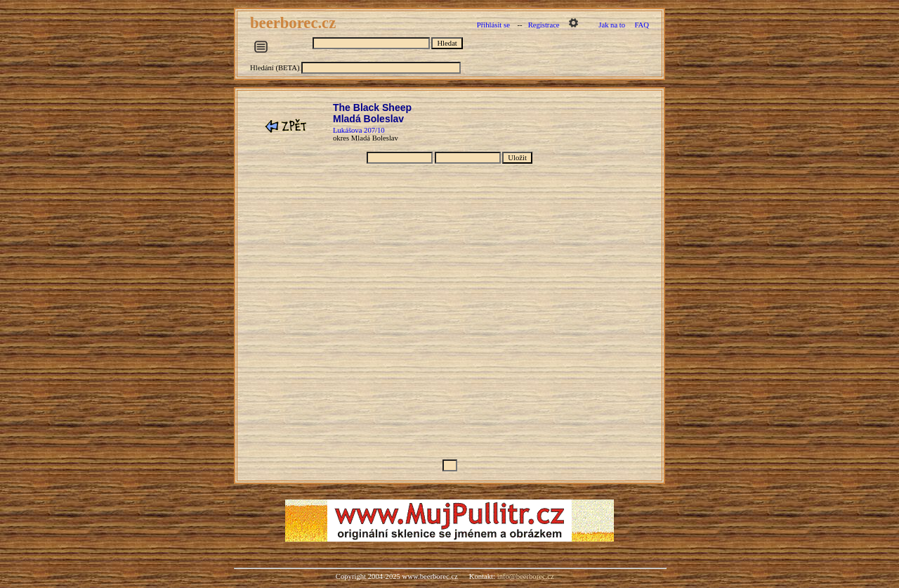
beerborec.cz (295, 23)
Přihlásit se (493, 25)
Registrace (544, 25)
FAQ (642, 25)
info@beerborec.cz (526, 576)
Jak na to (612, 25)
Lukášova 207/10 (359, 130)
